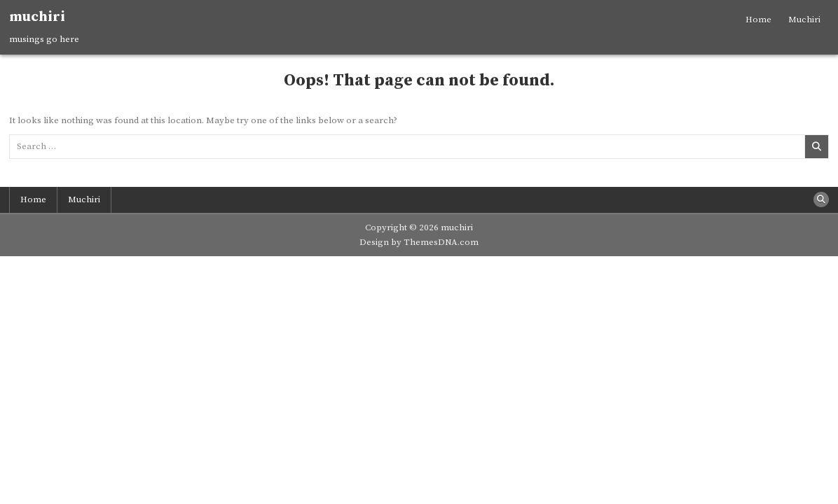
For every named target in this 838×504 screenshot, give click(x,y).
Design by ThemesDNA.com (419, 242)
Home (758, 20)
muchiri (37, 17)
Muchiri (804, 20)
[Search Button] (821, 199)
